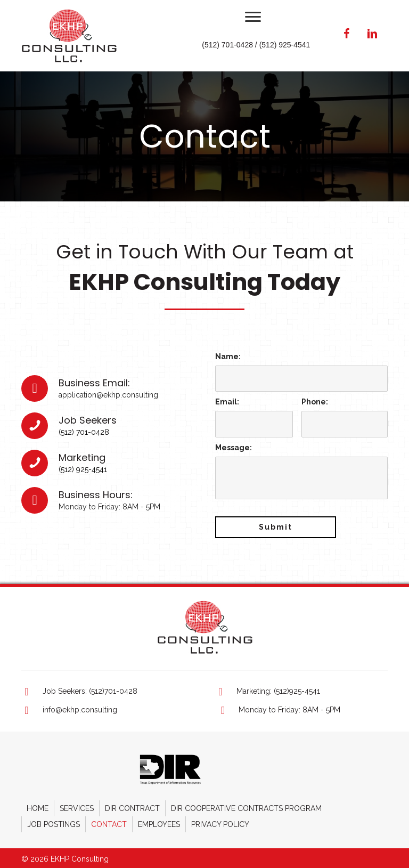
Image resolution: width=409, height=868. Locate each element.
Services (77, 805)
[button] (253, 17)
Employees (159, 821)
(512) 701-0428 (84, 431)
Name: (228, 356)
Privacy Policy (220, 821)
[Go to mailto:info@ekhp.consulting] (109, 707)
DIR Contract (132, 805)
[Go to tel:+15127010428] (108, 688)
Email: (227, 400)
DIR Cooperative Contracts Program (246, 805)
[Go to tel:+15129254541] (301, 688)
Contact (109, 821)
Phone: (315, 400)
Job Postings (54, 821)
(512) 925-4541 (83, 468)
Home (38, 805)
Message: (234, 444)
